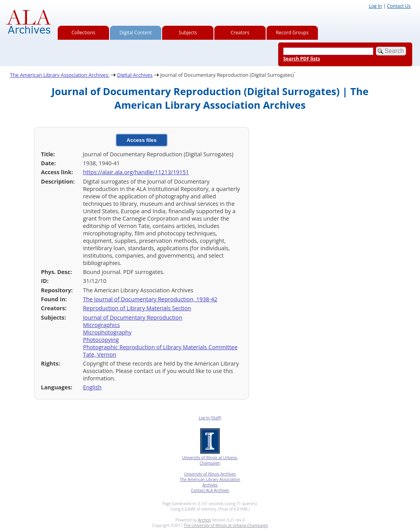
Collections (84, 33)
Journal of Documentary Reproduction (133, 317)
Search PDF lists (302, 59)
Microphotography (107, 332)
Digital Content (135, 33)
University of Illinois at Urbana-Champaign (210, 460)
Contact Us (399, 6)
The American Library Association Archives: (60, 75)
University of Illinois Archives (210, 474)
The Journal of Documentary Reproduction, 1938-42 (150, 299)
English (92, 387)
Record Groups (292, 33)
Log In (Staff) (210, 418)
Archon (204, 520)
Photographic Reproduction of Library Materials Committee (160, 347)
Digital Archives (135, 75)
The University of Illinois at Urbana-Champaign (226, 525)
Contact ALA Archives (210, 490)
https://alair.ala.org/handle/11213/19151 (136, 172)
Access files (142, 140)
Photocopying (101, 340)
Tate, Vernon (100, 354)
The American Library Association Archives (210, 482)
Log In (376, 6)
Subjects (188, 33)
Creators (240, 33)
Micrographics (101, 325)
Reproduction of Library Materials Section (137, 308)
